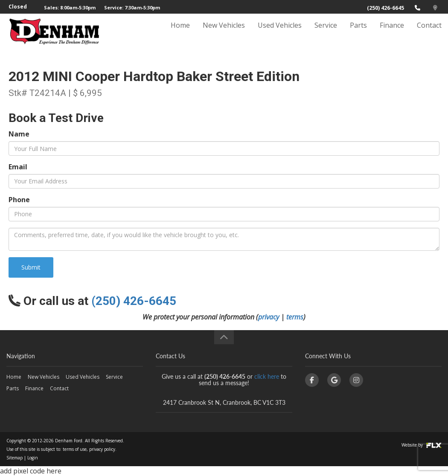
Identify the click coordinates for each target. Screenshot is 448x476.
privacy (269, 317)
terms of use (75, 449)
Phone (19, 200)
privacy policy (102, 449)
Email (18, 167)
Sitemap (15, 458)
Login (33, 458)
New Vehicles (224, 33)
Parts (358, 33)
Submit (31, 267)
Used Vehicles (280, 33)
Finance (392, 33)
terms (295, 317)
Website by (422, 445)
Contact (429, 33)
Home (180, 33)
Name (19, 134)
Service (326, 33)
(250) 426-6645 (385, 8)
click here (267, 376)
